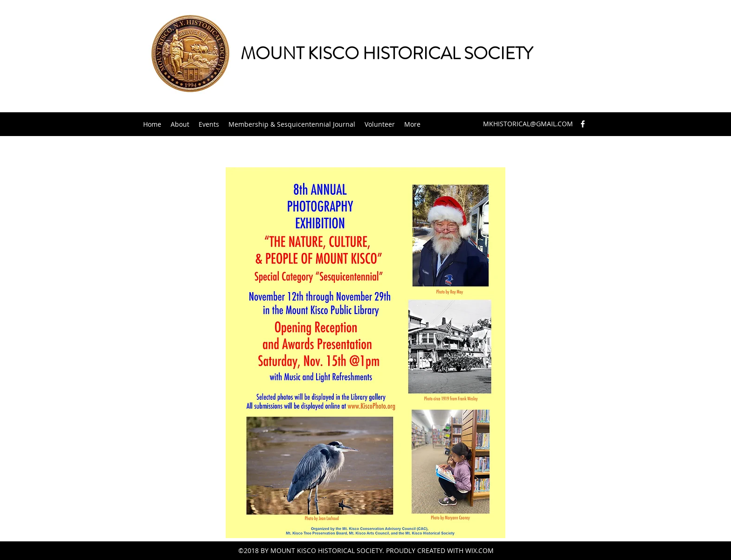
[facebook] (583, 124)
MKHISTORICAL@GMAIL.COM (528, 124)
